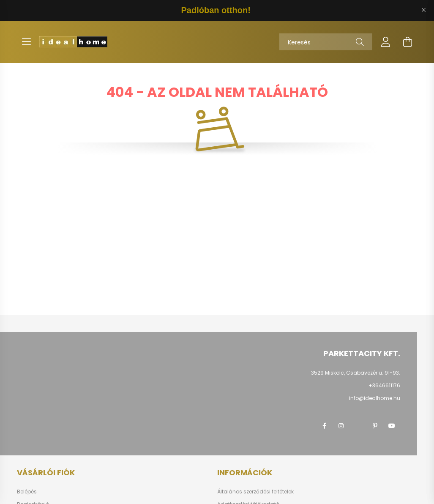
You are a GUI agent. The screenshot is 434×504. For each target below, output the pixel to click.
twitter (358, 426)
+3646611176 (384, 385)
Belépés (27, 492)
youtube (392, 426)
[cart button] (408, 42)
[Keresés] (326, 42)
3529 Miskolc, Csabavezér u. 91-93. (356, 373)
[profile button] (386, 42)
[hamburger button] (27, 42)
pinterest (375, 426)
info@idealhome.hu (375, 398)
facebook (324, 426)
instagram (341, 426)
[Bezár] (423, 10)
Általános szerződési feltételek (255, 492)
